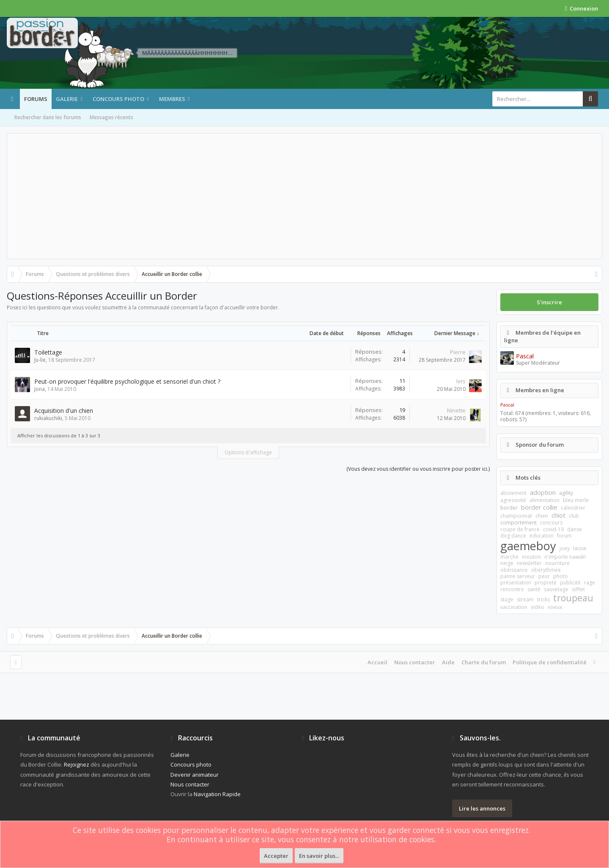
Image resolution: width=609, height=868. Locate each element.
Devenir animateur (195, 775)
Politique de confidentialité (550, 662)
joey (565, 548)
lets (461, 381)
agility (566, 493)
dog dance (513, 536)
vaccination (514, 607)
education (542, 536)
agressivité (513, 500)
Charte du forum (484, 662)
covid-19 (553, 529)
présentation (516, 583)
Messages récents (111, 117)
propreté (546, 583)
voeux (555, 607)
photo (561, 576)
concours (551, 523)
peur (544, 576)
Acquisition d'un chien (64, 411)
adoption (543, 492)
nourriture (557, 563)
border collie (539, 507)
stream (525, 599)
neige (507, 563)
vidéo (538, 607)
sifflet (578, 589)
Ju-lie (40, 360)
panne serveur (518, 576)
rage (590, 583)
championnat (516, 516)
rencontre (512, 589)
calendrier (573, 508)
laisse (580, 548)
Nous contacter (415, 662)
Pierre (458, 352)
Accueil (377, 662)
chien (542, 516)
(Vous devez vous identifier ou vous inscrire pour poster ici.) (418, 469)
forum (564, 536)
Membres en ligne (540, 390)
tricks (543, 599)
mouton (531, 557)
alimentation (545, 500)
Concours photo (118, 99)
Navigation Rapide (217, 794)
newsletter (529, 563)
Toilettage (48, 352)
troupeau (573, 598)
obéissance (514, 570)
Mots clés (528, 478)
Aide (448, 662)
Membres (172, 99)
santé (534, 589)
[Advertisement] (304, 196)
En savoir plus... (319, 856)
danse (575, 529)
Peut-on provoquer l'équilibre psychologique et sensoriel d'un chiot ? (127, 381)
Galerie (67, 99)
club (574, 516)
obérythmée (546, 570)
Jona (40, 389)
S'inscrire (549, 302)
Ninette (456, 410)
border (509, 508)
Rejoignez (77, 764)
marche (509, 557)
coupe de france (520, 529)
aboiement (513, 493)
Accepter (276, 856)
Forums (36, 99)
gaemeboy (528, 546)
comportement (518, 523)
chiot (558, 515)
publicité (570, 583)
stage (507, 599)
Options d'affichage (248, 452)
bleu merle (576, 500)
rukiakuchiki (48, 418)
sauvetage (556, 589)
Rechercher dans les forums (48, 117)
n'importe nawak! (565, 557)
